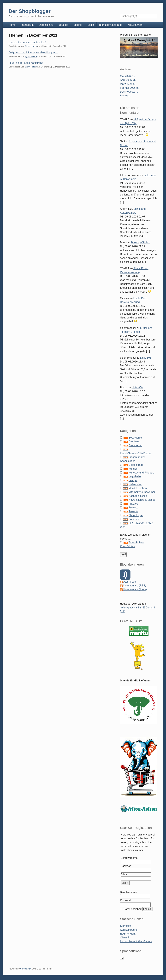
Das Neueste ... (129, 92)
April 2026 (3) (128, 80)
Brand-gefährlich (141, 242)
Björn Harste (31, 46)
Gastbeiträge (136, 465)
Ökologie (125, 938)
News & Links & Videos (142, 500)
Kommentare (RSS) (135, 586)
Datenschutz (46, 25)
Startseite (126, 926)
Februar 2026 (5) (130, 88)
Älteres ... (126, 96)
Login (91, 25)
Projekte (133, 508)
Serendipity (26, 969)
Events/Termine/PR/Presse (136, 453)
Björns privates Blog (111, 25)
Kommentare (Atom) (135, 589)
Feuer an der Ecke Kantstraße (26, 63)
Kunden (133, 469)
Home (12, 25)
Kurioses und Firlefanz (141, 473)
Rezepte (133, 511)
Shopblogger (136, 515)
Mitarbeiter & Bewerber (142, 492)
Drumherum (135, 445)
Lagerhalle (135, 476)
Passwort (126, 866)
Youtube (63, 25)
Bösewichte (135, 438)
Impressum (27, 25)
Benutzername (129, 858)
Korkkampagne (129, 930)
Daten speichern (133, 909)
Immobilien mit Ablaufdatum (136, 941)
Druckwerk (135, 442)
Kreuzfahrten (135, 25)
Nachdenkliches (138, 496)
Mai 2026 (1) (127, 76)
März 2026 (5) (128, 84)
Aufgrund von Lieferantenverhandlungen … (33, 53)
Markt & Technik (138, 488)
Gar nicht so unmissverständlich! (27, 42)
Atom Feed (130, 582)
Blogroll (78, 25)
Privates (133, 504)
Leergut (133, 480)
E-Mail (124, 874)
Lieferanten (135, 484)
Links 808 (146, 358)
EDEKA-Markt (128, 934)
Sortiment (134, 519)
